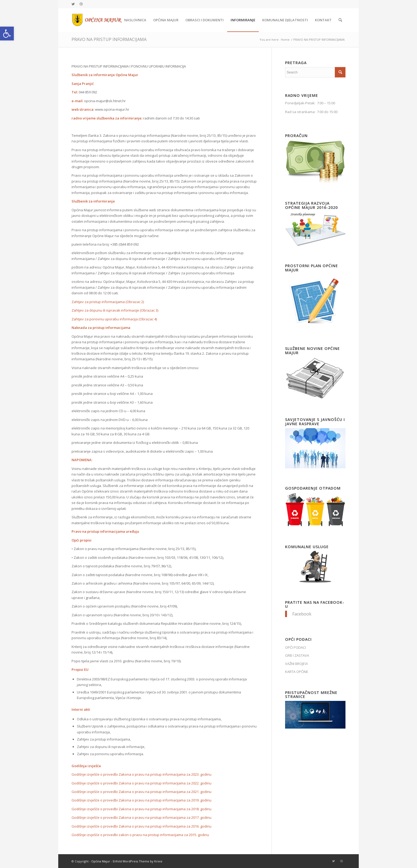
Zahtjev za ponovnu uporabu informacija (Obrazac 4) (114, 319)
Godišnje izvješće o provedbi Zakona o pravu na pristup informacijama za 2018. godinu (141, 809)
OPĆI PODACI (295, 647)
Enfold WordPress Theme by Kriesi (137, 861)
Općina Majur (101, 861)
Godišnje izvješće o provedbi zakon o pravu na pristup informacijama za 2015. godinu (140, 835)
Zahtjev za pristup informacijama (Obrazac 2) (108, 302)
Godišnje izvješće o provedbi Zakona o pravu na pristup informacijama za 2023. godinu (141, 774)
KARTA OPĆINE (297, 672)
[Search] (340, 20)
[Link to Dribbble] (81, 4)
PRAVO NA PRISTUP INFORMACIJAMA (109, 39)
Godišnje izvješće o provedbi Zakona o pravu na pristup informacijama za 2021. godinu (141, 792)
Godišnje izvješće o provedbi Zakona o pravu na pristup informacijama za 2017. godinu (141, 817)
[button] (7, 34)
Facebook (302, 614)
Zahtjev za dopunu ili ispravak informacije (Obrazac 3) (115, 310)
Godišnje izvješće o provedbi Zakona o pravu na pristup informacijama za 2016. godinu (141, 826)
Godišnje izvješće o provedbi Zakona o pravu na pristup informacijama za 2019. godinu (141, 800)
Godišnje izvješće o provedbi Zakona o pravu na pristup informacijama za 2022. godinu (141, 783)
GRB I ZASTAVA (297, 655)
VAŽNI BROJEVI (296, 664)
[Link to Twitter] (73, 4)
